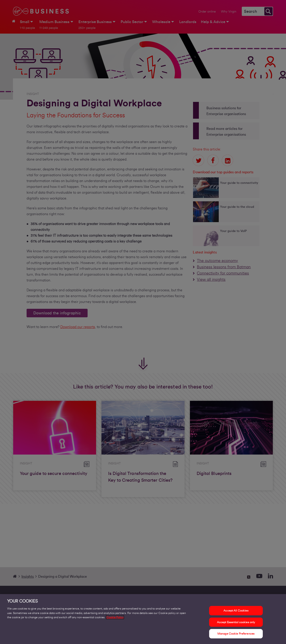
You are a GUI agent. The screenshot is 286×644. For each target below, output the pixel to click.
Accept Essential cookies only (236, 624)
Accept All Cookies (236, 613)
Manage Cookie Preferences (236, 636)
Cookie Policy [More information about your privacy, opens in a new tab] (115, 619)
